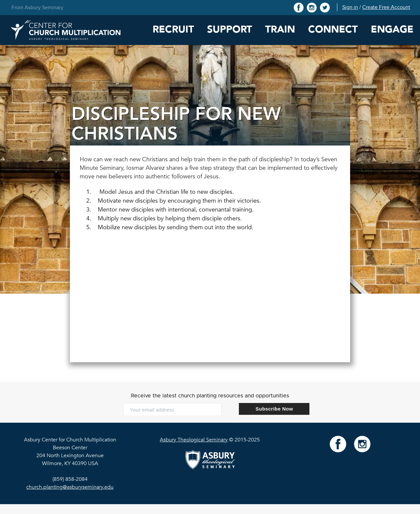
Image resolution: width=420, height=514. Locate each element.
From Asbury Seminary (37, 8)
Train (280, 29)
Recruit (173, 29)
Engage (392, 29)
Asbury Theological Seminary (194, 440)
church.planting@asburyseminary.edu (70, 487)
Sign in (350, 7)
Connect (333, 29)
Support (230, 29)
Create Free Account (386, 7)
